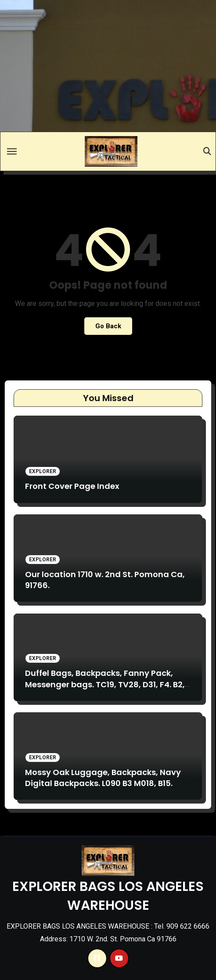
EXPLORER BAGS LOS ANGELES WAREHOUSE (108, 896)
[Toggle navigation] (12, 151)
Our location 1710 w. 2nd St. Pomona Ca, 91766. (105, 580)
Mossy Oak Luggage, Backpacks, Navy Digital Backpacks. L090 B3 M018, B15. (103, 778)
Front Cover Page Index (72, 486)
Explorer (43, 471)
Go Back (108, 326)
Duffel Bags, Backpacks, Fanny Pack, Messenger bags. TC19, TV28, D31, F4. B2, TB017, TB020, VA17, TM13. (105, 684)
